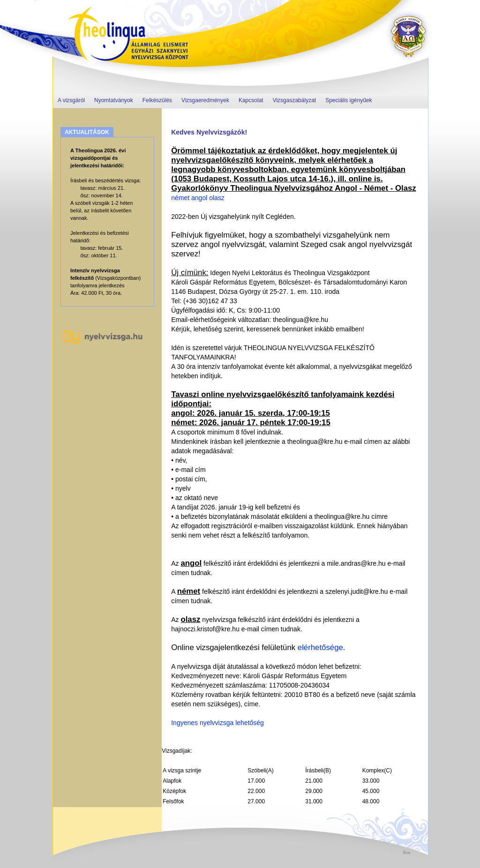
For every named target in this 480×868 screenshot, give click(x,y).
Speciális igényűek (349, 100)
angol (199, 198)
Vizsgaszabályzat (295, 100)
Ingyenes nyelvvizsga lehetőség (217, 723)
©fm (407, 853)
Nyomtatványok (114, 100)
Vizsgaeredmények (205, 100)
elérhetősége (319, 647)
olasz (217, 198)
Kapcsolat (251, 100)
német (180, 198)
